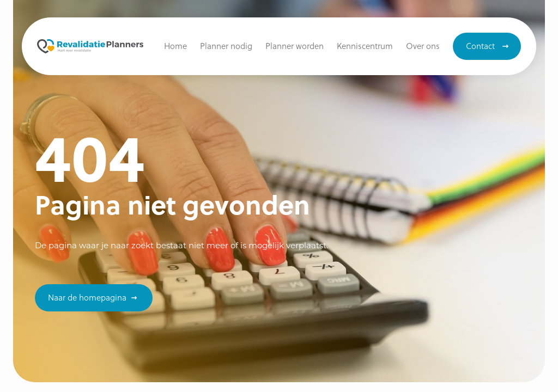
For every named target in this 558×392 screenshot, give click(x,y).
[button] (365, 46)
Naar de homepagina (87, 297)
